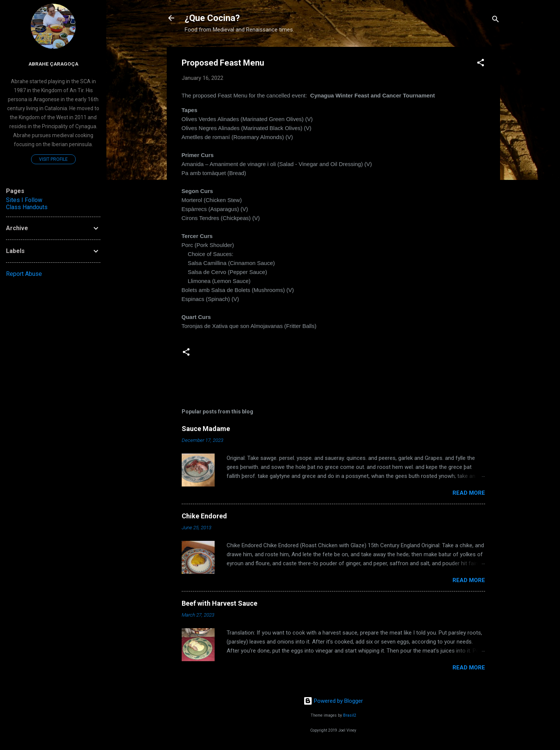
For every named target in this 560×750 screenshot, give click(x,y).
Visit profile (53, 159)
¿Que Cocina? (212, 18)
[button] (481, 64)
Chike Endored (204, 516)
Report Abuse (24, 274)
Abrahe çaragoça (53, 64)
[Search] (496, 20)
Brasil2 (350, 715)
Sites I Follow (24, 200)
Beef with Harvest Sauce (220, 603)
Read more (469, 493)
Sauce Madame (206, 429)
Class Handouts (27, 207)
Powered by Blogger (333, 701)
